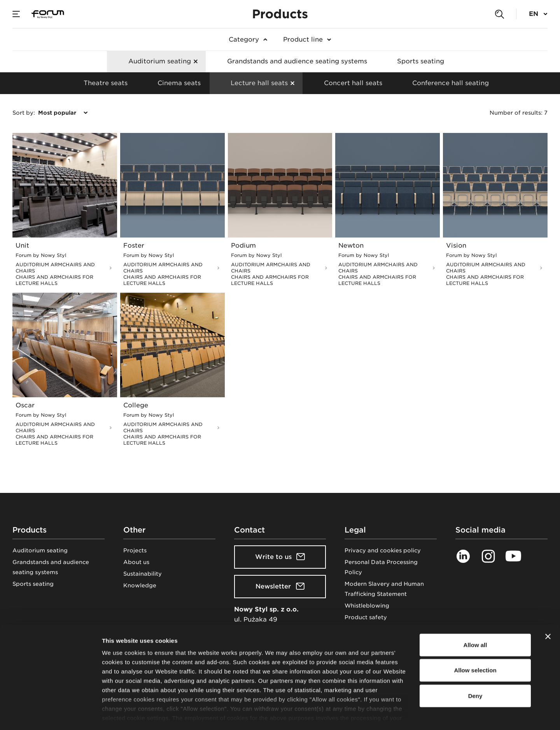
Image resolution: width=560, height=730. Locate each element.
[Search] (499, 14)
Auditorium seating (40, 550)
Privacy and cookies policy (383, 550)
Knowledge (140, 585)
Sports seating (33, 584)
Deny (475, 662)
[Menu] (16, 14)
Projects (135, 550)
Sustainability (143, 574)
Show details (408, 715)
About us (136, 562)
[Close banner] (548, 603)
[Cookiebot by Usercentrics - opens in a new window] (50, 715)
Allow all (475, 611)
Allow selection (475, 637)
